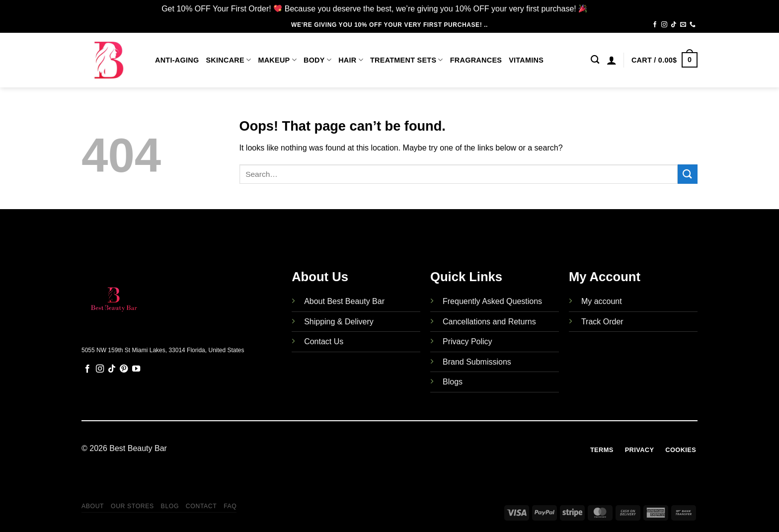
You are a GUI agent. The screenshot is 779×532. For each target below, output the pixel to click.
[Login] (612, 60)
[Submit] (688, 174)
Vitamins (526, 60)
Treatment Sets (407, 60)
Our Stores (132, 506)
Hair (351, 60)
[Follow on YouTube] (136, 369)
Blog (170, 506)
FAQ (230, 506)
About (93, 506)
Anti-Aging (177, 60)
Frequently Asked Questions (492, 301)
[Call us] (693, 25)
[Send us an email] (683, 25)
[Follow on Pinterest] (124, 369)
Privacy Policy (467, 342)
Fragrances (476, 60)
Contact (201, 506)
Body (317, 60)
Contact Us (324, 342)
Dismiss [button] (604, 9)
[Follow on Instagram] (664, 25)
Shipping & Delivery (339, 322)
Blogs (453, 382)
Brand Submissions (477, 362)
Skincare (228, 60)
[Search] (595, 60)
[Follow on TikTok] (674, 25)
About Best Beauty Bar (344, 301)
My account (602, 301)
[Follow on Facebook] (655, 25)
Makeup (277, 60)
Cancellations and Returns (489, 322)
